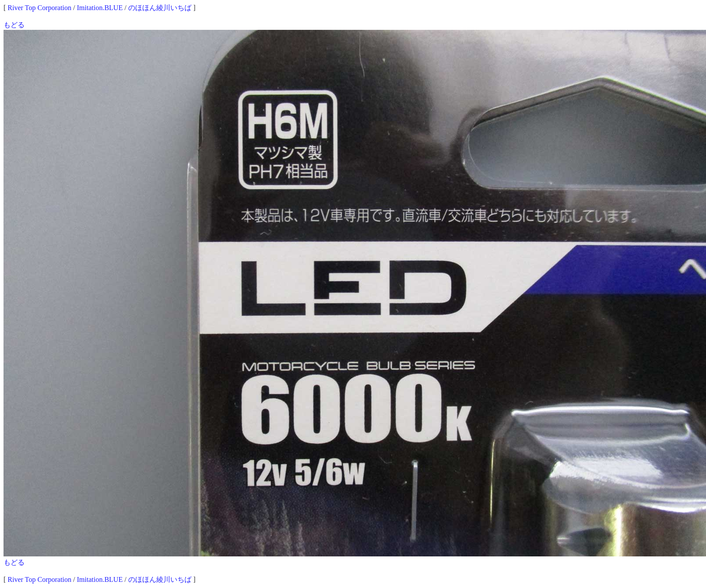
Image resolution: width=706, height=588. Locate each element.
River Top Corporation (39, 8)
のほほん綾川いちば (160, 8)
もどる (14, 25)
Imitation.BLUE (100, 8)
